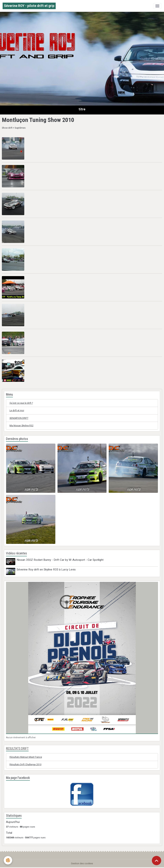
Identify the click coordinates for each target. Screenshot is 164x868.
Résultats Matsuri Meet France (26, 757)
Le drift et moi (17, 411)
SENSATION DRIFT (19, 418)
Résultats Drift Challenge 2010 (25, 765)
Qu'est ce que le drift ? (21, 403)
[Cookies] (8, 860)
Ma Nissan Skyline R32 (21, 426)
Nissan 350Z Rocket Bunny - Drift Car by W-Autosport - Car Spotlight (60, 560)
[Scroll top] (157, 861)
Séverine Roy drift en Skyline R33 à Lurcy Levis (46, 570)
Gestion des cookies (82, 864)
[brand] (29, 6)
